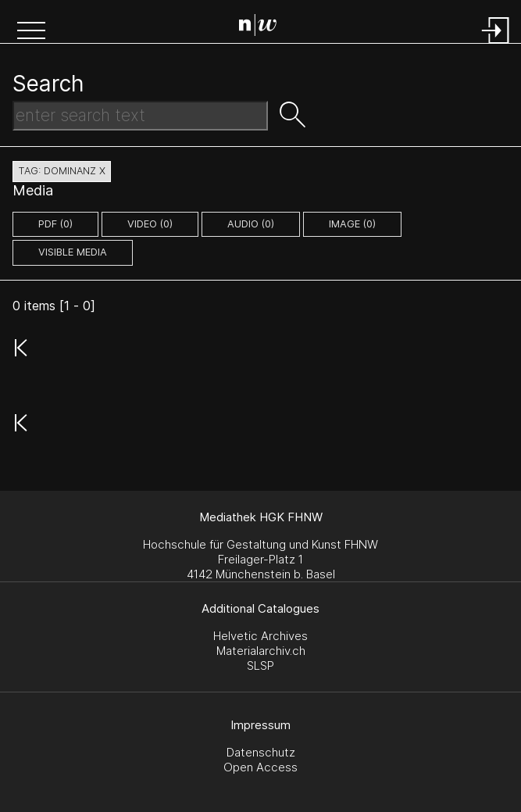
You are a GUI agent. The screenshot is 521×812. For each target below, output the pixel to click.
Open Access (260, 767)
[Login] (496, 45)
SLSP (260, 665)
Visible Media (73, 252)
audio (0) (251, 224)
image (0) (352, 224)
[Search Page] (264, 27)
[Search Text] (140, 116)
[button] (31, 32)
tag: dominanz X (62, 171)
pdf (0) (55, 224)
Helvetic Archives (260, 636)
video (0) (150, 224)
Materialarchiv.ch (261, 651)
